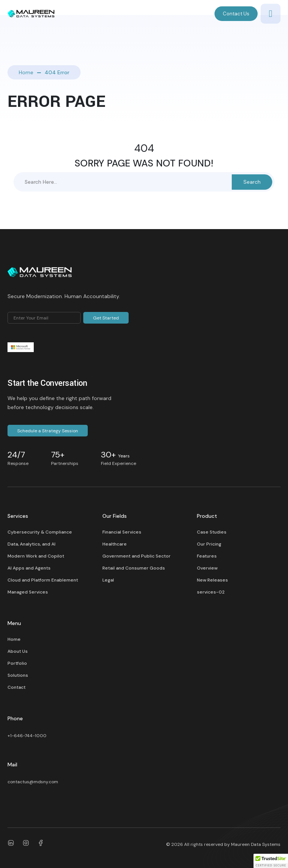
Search (252, 182)
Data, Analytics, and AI (31, 544)
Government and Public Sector (136, 556)
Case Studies (212, 532)
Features (207, 556)
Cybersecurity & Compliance (40, 532)
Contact (16, 687)
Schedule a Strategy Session (48, 431)
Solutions (18, 675)
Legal (108, 580)
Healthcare (115, 544)
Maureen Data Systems (256, 844)
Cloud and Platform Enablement (43, 580)
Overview (207, 568)
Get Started (106, 318)
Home (26, 72)
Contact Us (236, 14)
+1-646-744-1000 (27, 736)
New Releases (212, 580)
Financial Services (122, 532)
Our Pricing (209, 544)
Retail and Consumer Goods (134, 568)
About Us (18, 651)
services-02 (211, 592)
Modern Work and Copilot (36, 556)
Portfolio (17, 663)
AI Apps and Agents (29, 568)
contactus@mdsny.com (33, 782)
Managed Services (28, 592)
